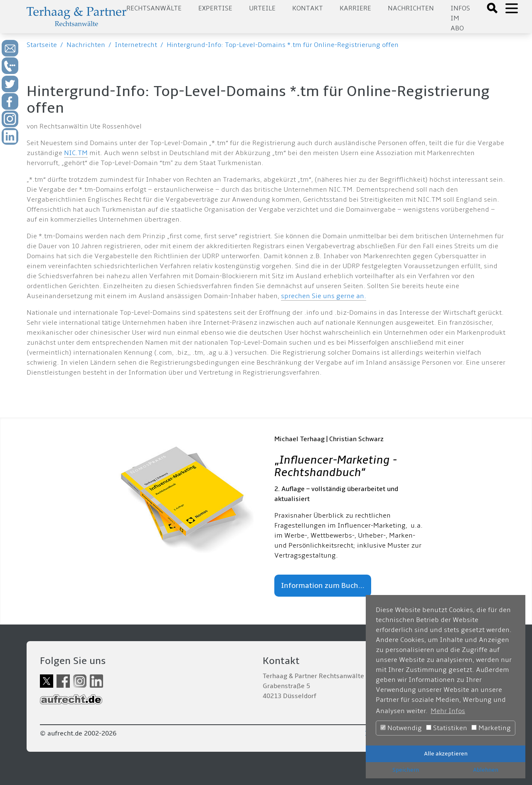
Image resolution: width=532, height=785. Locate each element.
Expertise (215, 8)
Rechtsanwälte (154, 8)
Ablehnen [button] (486, 770)
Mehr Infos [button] (448, 711)
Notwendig (401, 728)
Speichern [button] (406, 770)
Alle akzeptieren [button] (446, 754)
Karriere (355, 8)
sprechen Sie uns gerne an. (324, 296)
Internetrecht (136, 45)
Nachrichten (411, 8)
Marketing (491, 728)
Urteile (262, 8)
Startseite (42, 45)
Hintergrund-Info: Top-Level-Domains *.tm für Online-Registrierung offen (283, 45)
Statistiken (447, 728)
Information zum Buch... (323, 586)
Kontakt (308, 8)
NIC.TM (76, 153)
